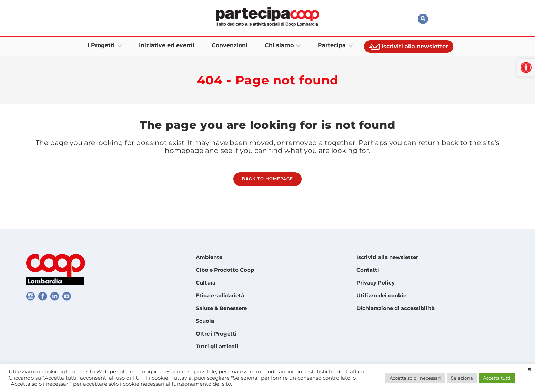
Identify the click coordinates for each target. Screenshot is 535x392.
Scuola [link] (205, 321)
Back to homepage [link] (267, 181)
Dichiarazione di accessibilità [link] (396, 308)
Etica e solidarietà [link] (220, 295)
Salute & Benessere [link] (221, 308)
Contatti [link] (368, 270)
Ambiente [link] (209, 257)
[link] (526, 68)
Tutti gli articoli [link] (217, 346)
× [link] (529, 369)
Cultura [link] (206, 283)
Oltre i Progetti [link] (216, 334)
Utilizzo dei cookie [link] (381, 295)
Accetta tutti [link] (497, 378)
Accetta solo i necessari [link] (415, 378)
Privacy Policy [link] (376, 283)
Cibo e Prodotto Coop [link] (225, 270)
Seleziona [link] (462, 378)
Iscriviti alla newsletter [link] (387, 257)
